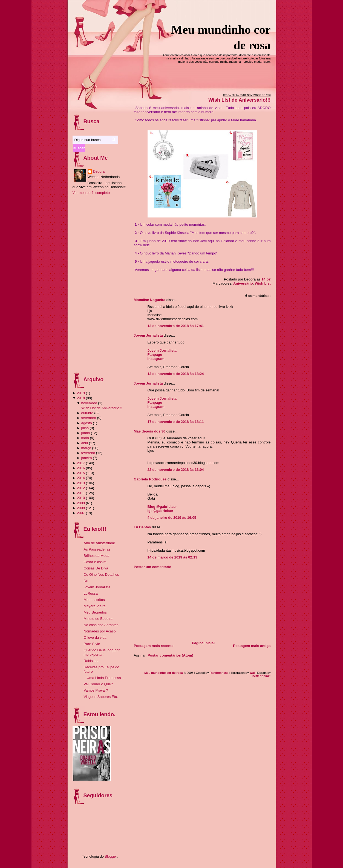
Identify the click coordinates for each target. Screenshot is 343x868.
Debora (99, 171)
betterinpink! (262, 676)
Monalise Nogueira (150, 300)
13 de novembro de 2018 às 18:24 (176, 374)
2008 (81, 508)
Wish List (263, 283)
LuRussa (91, 593)
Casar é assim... (97, 562)
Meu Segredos (95, 612)
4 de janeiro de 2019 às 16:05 (172, 518)
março (86, 448)
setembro (89, 418)
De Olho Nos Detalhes (101, 575)
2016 (81, 468)
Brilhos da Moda (97, 556)
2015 (81, 473)
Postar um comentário (153, 567)
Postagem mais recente (154, 646)
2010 (81, 498)
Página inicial (203, 643)
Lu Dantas (142, 527)
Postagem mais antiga (252, 646)
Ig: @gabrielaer (160, 511)
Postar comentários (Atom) (170, 655)
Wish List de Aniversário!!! (239, 100)
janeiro (87, 458)
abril (85, 443)
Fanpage (155, 355)
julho (85, 428)
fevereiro (88, 453)
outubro (87, 413)
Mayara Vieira (95, 606)
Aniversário (243, 283)
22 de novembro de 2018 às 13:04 (176, 470)
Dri (86, 581)
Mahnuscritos (94, 600)
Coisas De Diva (96, 568)
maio (85, 438)
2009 (81, 503)
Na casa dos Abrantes (101, 625)
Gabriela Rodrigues (150, 479)
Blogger (111, 856)
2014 (81, 478)
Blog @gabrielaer (162, 507)
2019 (81, 393)
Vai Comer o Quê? (98, 684)
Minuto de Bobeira (98, 619)
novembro (89, 403)
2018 (81, 398)
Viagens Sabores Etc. (101, 697)
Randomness (219, 673)
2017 (81, 463)
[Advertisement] (175, 603)
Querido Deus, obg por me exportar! (102, 652)
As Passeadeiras (97, 549)
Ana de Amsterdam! (99, 543)
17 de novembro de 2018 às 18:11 (176, 422)
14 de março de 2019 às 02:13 (172, 557)
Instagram (156, 359)
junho (86, 433)
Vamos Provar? (96, 690)
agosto (87, 423)
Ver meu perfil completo (91, 193)
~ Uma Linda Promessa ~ (104, 678)
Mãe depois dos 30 (150, 431)
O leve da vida (95, 638)
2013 (81, 483)
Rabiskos (91, 661)
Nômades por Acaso (100, 631)
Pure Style (92, 644)
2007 (81, 513)
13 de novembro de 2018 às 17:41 (176, 326)
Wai (252, 673)
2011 (81, 493)
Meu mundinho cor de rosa (164, 673)
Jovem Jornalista (148, 335)
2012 (81, 488)
